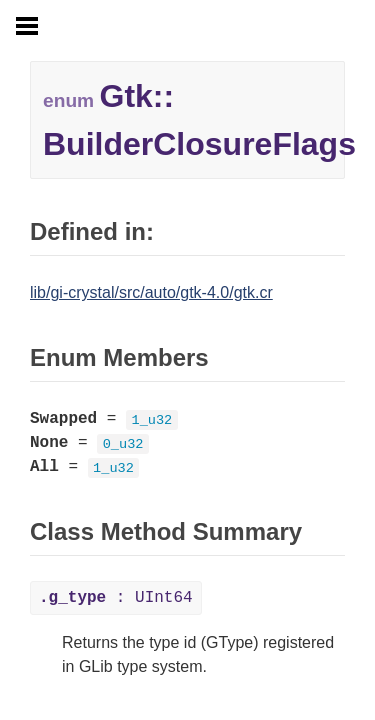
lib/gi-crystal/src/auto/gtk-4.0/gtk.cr (151, 292)
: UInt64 (116, 598)
